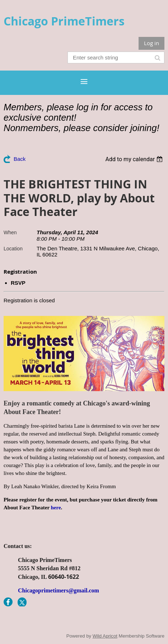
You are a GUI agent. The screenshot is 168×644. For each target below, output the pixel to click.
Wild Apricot (105, 636)
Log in (151, 43)
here (56, 508)
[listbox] (135, 159)
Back (20, 159)
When (10, 232)
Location (13, 249)
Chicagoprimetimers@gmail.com (59, 590)
